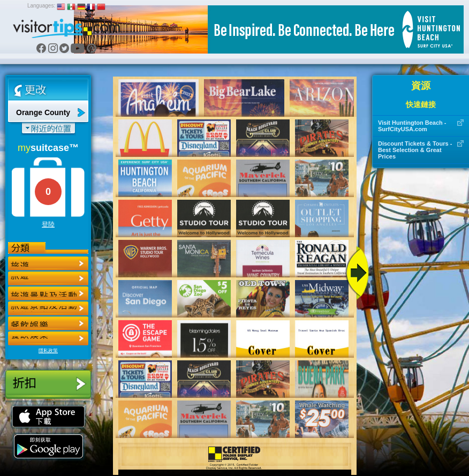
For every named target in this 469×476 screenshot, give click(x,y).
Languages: (41, 6)
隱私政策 (48, 351)
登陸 (48, 224)
